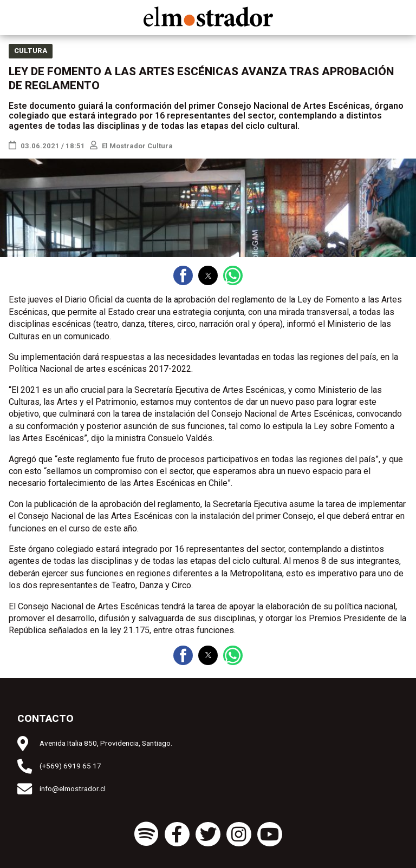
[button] (183, 275)
